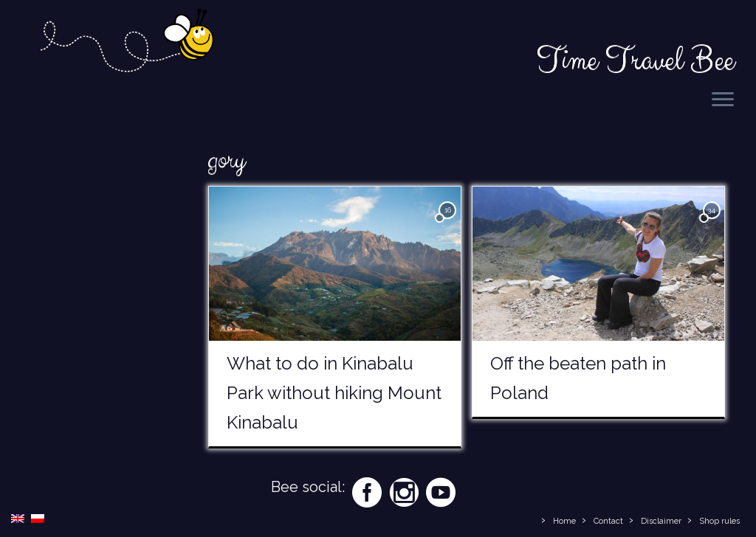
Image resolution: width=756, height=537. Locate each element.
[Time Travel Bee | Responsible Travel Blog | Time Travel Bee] (126, 43)
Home (564, 521)
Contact (608, 521)
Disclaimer (661, 521)
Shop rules (719, 521)
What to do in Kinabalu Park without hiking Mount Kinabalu (334, 393)
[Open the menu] (723, 100)
